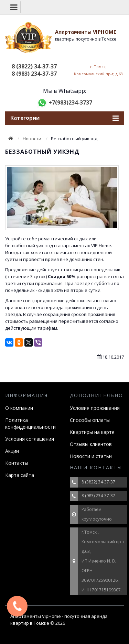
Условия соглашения (30, 439)
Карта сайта (20, 475)
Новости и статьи (91, 456)
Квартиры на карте (92, 432)
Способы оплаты (90, 420)
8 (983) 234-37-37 (34, 74)
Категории (64, 118)
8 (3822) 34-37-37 (34, 66)
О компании (19, 408)
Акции (12, 451)
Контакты (17, 463)
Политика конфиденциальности (30, 423)
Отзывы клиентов (91, 444)
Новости (32, 139)
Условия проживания (95, 408)
